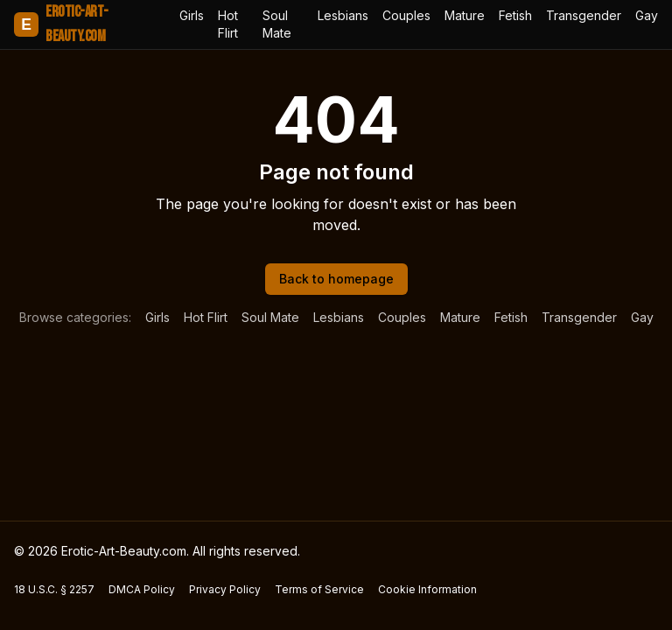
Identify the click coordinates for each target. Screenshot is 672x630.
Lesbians (343, 15)
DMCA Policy (142, 589)
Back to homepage (336, 279)
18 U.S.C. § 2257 (54, 589)
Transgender (584, 15)
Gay (647, 15)
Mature (465, 15)
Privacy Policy (225, 589)
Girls (192, 15)
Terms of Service (319, 589)
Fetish (515, 15)
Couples (406, 15)
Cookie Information (427, 589)
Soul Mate (277, 24)
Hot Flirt (228, 24)
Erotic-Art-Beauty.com (61, 24)
